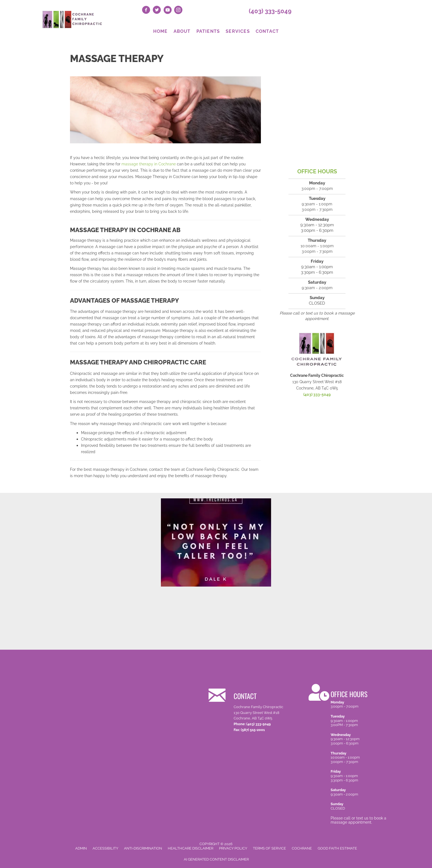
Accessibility (105, 848)
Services (238, 31)
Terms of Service (269, 848)
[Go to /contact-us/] (252, 709)
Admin (81, 848)
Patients (208, 31)
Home (160, 31)
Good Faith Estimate (337, 848)
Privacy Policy (233, 848)
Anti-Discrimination (143, 848)
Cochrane (302, 848)
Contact (267, 31)
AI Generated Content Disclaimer (216, 859)
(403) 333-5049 (270, 11)
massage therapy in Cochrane (149, 164)
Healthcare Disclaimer (191, 848)
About (182, 31)
